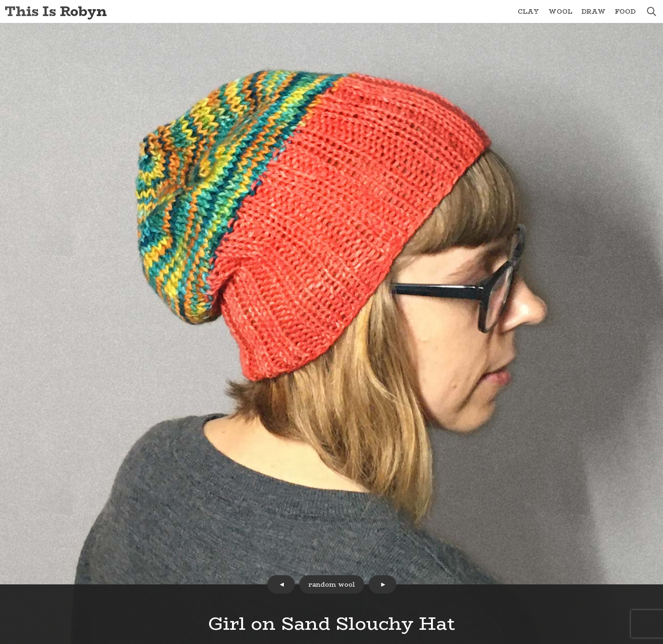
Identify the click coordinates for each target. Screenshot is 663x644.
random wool (332, 584)
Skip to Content (0, 0)
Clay (528, 11)
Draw (594, 11)
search (652, 11)
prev (281, 584)
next (382, 584)
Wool (560, 11)
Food (625, 11)
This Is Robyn (56, 11)
